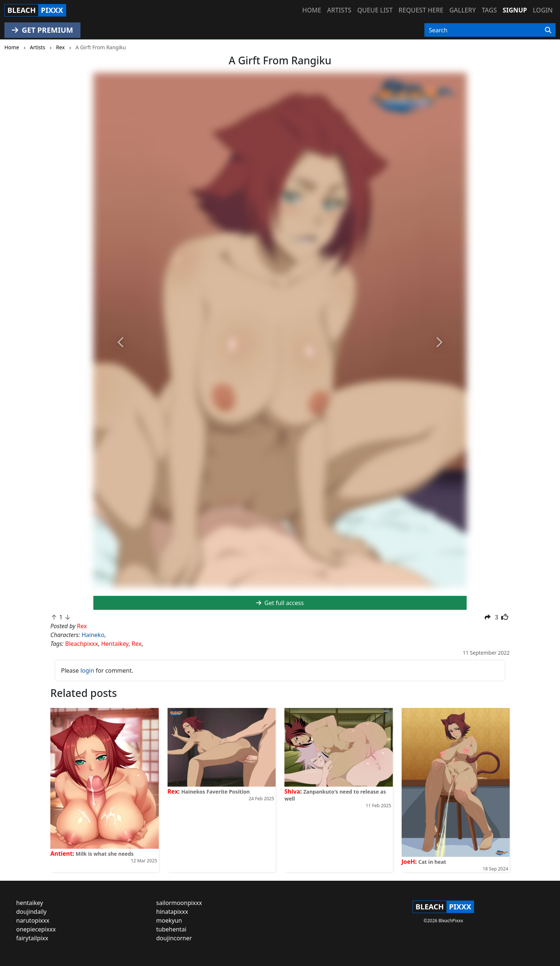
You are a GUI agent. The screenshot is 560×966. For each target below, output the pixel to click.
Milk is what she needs (105, 854)
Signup (515, 10)
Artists (339, 10)
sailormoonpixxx (179, 903)
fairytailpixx (32, 938)
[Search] (548, 30)
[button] (121, 343)
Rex (137, 644)
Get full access (280, 603)
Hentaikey (115, 644)
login (87, 670)
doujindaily (31, 912)
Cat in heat (432, 862)
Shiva (292, 791)
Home (312, 10)
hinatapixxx (172, 912)
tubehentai (171, 929)
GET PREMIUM (42, 30)
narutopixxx (33, 920)
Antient (61, 854)
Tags (489, 10)
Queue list (375, 10)
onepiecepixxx (36, 929)
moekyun (169, 920)
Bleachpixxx (81, 644)
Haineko (93, 635)
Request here (421, 10)
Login (543, 10)
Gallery (463, 10)
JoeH (408, 862)
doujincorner (174, 938)
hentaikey (30, 903)
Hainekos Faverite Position (216, 792)
